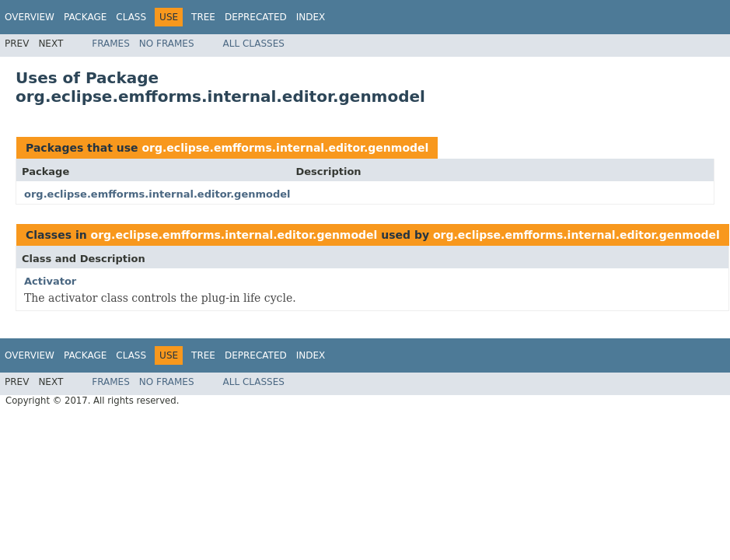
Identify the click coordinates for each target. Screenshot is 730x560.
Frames (111, 44)
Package (85, 17)
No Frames (167, 44)
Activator (50, 281)
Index (311, 17)
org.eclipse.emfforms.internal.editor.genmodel (285, 148)
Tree (203, 17)
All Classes (254, 44)
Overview (30, 17)
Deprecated (256, 17)
